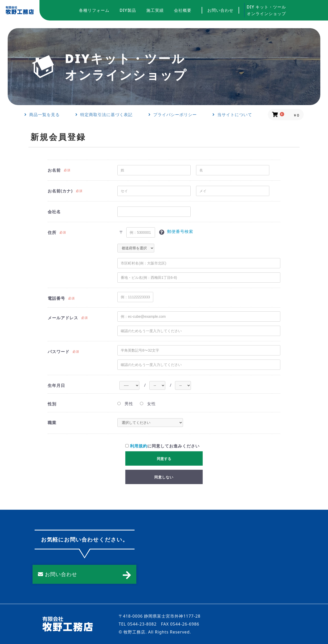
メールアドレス (63, 318)
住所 (52, 232)
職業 (52, 423)
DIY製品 (128, 10)
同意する (164, 459)
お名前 (54, 170)
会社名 (54, 212)
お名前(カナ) (60, 191)
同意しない (164, 477)
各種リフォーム (94, 10)
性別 (52, 404)
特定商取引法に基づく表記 (104, 115)
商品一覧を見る (42, 115)
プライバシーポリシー (173, 115)
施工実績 (155, 10)
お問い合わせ (220, 10)
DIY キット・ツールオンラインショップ (266, 10)
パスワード (59, 352)
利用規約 (139, 446)
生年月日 (56, 385)
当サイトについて (232, 115)
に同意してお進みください (162, 446)
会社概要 (183, 10)
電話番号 (56, 298)
